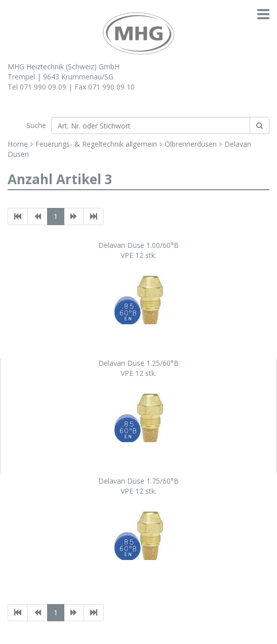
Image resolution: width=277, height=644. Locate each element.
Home (18, 144)
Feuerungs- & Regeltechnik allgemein (96, 144)
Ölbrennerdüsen (191, 144)
